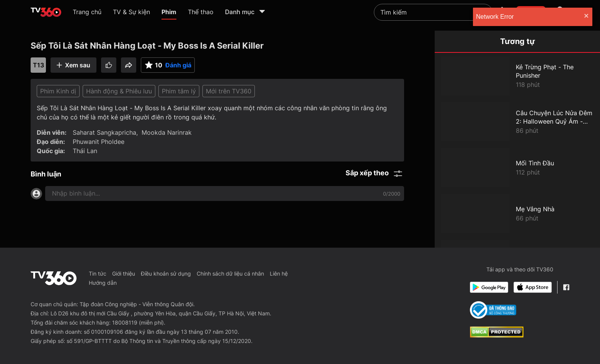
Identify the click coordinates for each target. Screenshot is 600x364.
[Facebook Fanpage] (566, 287)
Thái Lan (85, 151)
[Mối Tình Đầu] (517, 168)
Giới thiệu (124, 273)
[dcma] (497, 335)
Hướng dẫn (103, 283)
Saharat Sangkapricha (104, 132)
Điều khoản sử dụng (166, 273)
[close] (587, 17)
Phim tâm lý (179, 91)
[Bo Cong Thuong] (493, 310)
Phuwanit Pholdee (99, 142)
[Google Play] (489, 287)
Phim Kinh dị (58, 91)
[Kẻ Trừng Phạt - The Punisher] (517, 76)
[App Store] (533, 287)
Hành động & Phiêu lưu (119, 91)
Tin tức (98, 273)
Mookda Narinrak (167, 132)
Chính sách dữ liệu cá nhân (230, 273)
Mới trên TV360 (229, 91)
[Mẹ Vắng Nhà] (517, 214)
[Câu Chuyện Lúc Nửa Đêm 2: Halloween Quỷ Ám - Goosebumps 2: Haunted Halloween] (517, 122)
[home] (46, 12)
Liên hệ (279, 273)
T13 (38, 65)
